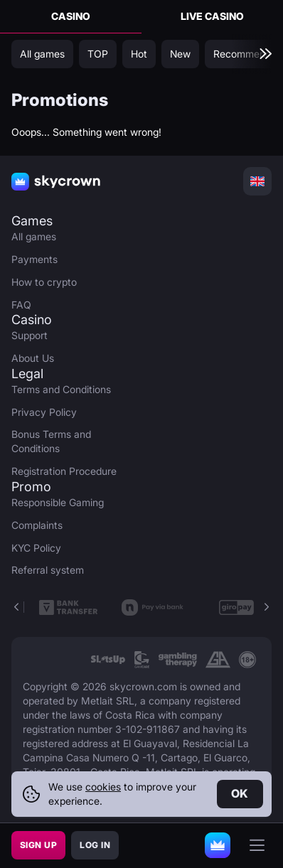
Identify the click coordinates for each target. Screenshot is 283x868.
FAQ (21, 305)
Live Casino (212, 16)
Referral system (48, 570)
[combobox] (257, 181)
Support (30, 335)
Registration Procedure (64, 471)
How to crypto (44, 282)
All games (34, 236)
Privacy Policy (44, 412)
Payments (34, 259)
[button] (266, 607)
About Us (33, 358)
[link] (108, 660)
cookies (103, 787)
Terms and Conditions (61, 389)
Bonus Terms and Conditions (51, 441)
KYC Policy (36, 548)
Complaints (37, 525)
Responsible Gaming (58, 502)
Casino (71, 16)
